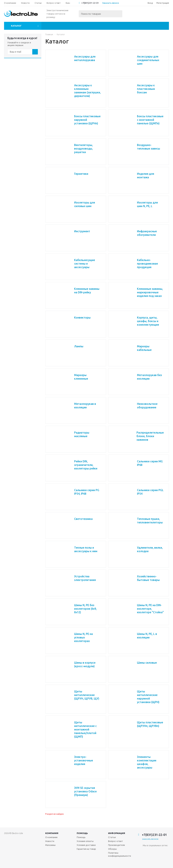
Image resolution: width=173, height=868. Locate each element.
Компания (52, 833)
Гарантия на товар (86, 849)
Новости (50, 841)
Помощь (82, 833)
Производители (116, 845)
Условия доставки (86, 845)
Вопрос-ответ (116, 841)
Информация (117, 833)
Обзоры (112, 849)
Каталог (16, 26)
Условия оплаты (85, 841)
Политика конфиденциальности (120, 854)
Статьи (112, 837)
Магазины (50, 845)
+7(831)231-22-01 (90, 3)
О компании (51, 837)
